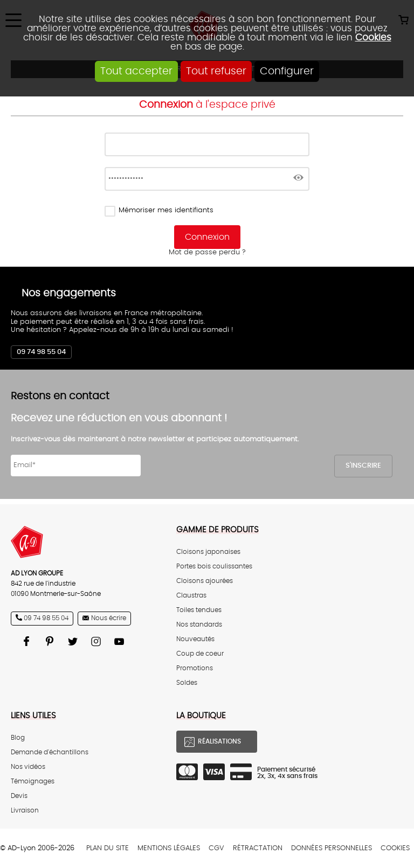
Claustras (191, 596)
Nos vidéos (28, 767)
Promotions (195, 668)
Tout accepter (136, 71)
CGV (216, 848)
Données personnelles (332, 848)
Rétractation (258, 848)
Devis (19, 796)
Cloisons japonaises (208, 552)
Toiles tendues (199, 610)
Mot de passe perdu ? (207, 252)
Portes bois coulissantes (214, 567)
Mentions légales (169, 848)
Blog (18, 738)
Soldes (187, 683)
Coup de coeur (200, 654)
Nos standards (199, 625)
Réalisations (219, 742)
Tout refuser (216, 71)
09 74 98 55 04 (41, 352)
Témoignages (33, 782)
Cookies (373, 37)
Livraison (25, 811)
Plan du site (108, 848)
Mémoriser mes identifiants (166, 210)
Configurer (287, 71)
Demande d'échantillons (50, 752)
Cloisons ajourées (205, 581)
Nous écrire (109, 618)
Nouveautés (195, 639)
